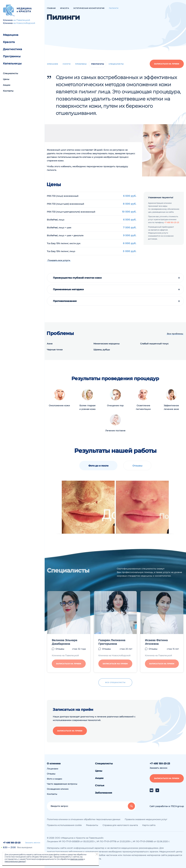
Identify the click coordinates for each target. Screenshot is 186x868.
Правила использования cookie (64, 825)
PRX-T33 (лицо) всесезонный (63, 196)
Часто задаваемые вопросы (62, 784)
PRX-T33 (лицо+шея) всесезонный (65, 204)
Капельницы (12, 64)
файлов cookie (77, 859)
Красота (9, 42)
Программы (12, 56)
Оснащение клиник (58, 789)
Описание (52, 64)
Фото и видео (54, 779)
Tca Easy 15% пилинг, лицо (61, 251)
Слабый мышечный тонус (154, 344)
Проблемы (81, 64)
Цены (6, 79)
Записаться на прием (167, 64)
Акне (50, 344)
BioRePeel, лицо (56, 220)
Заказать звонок (33, 843)
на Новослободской (24, 23)
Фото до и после (98, 466)
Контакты (8, 91)
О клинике (54, 764)
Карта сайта (149, 825)
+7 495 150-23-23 (12, 843)
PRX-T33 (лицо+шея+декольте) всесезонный (71, 212)
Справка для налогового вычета (120, 825)
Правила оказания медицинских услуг (146, 819)
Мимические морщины (106, 344)
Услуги (67, 64)
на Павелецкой (22, 20)
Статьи (100, 785)
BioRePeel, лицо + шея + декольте (65, 235)
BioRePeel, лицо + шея (59, 228)
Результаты (98, 64)
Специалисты (10, 73)
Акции (7, 85)
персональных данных (15, 861)
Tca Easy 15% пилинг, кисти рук (64, 243)
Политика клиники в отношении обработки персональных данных (84, 819)
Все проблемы (175, 334)
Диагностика (12, 49)
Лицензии (53, 769)
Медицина (11, 35)
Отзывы (137, 466)
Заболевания (104, 793)
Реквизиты (92, 825)
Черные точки (55, 350)
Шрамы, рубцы (102, 350)
